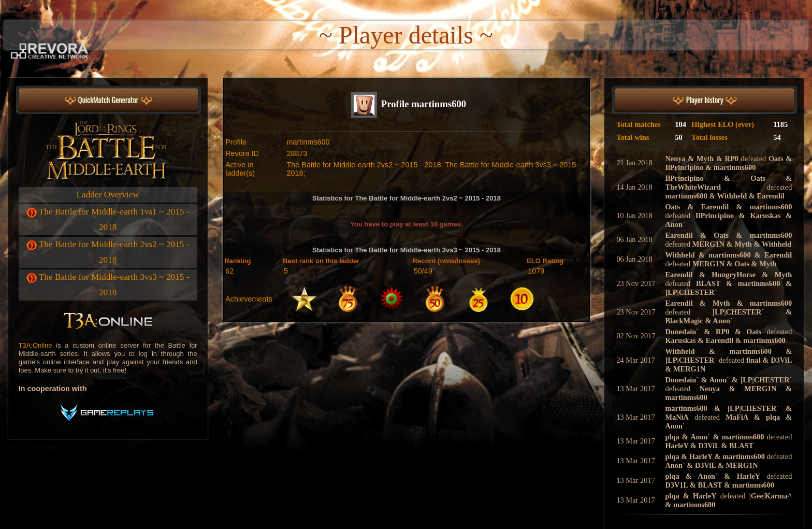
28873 (297, 153)
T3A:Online (35, 345)
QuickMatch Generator (108, 100)
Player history (705, 100)
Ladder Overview (108, 195)
